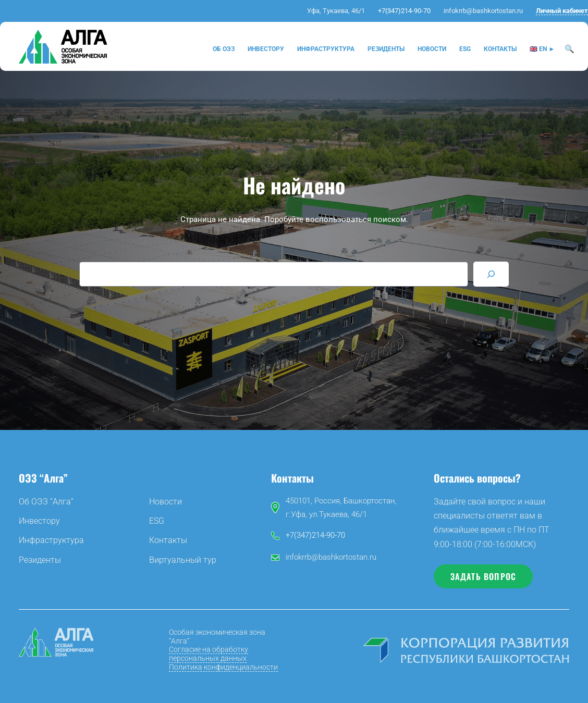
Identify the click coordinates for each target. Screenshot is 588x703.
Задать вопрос (483, 576)
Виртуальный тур (183, 560)
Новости (166, 502)
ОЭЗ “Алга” (43, 478)
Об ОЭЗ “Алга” (46, 502)
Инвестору (39, 521)
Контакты (168, 540)
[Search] (491, 274)
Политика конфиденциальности (223, 667)
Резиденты (40, 560)
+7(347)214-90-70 (404, 11)
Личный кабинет (562, 11)
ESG (157, 521)
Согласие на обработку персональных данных (209, 654)
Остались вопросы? (477, 478)
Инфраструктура (51, 540)
